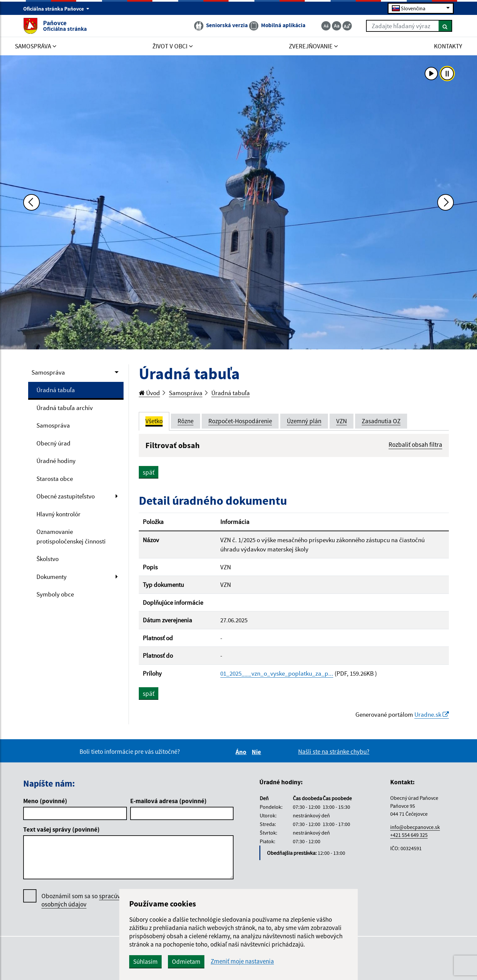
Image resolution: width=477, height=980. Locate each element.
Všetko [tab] (154, 421)
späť (149, 472)
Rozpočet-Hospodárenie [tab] (240, 421)
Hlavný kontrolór (58, 514)
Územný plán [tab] (304, 421)
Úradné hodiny (56, 461)
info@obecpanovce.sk (415, 827)
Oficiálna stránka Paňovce (56, 9)
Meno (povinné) (45, 801)
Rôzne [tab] (185, 421)
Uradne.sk (432, 714)
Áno (242, 752)
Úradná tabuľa (56, 390)
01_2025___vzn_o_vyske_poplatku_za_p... (277, 673)
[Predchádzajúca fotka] (31, 202)
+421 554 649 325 (409, 835)
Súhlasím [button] (145, 961)
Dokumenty (52, 577)
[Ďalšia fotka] (446, 202)
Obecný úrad (53, 443)
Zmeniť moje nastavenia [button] (242, 961)
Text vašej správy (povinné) (61, 829)
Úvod (149, 393)
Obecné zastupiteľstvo (66, 496)
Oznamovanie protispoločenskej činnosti (71, 536)
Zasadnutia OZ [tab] (381, 421)
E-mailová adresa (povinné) (168, 801)
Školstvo (48, 559)
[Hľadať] (445, 26)
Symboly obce (55, 594)
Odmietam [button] (186, 961)
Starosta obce (55, 479)
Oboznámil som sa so (88, 900)
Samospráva (48, 372)
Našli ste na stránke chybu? (334, 751)
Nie (257, 752)
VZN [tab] (342, 421)
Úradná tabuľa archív (65, 408)
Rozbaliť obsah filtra (415, 444)
